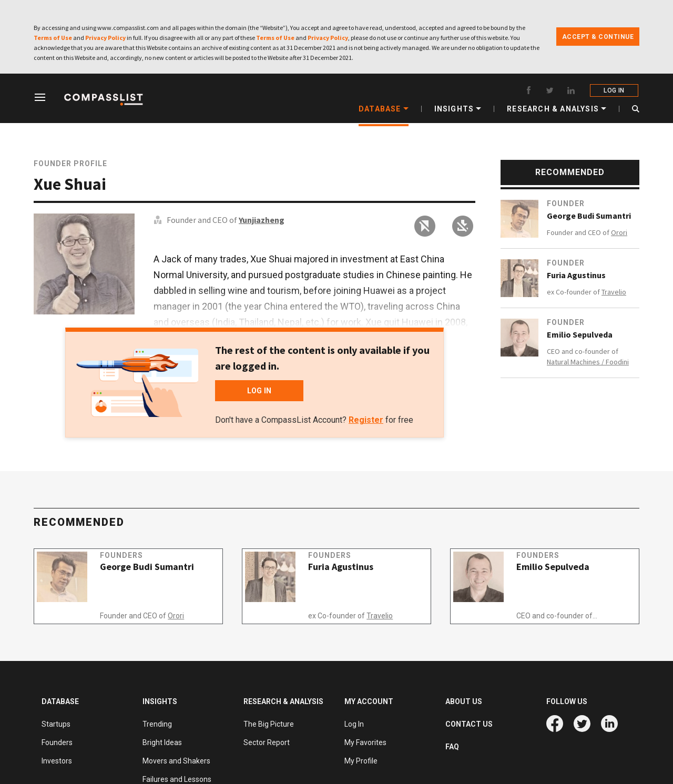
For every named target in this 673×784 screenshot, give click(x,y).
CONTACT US (469, 724)
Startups (56, 724)
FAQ (452, 747)
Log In (354, 724)
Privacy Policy (105, 38)
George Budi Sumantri (589, 216)
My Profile (361, 761)
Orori (619, 232)
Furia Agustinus (576, 275)
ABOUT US (464, 701)
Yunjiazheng (262, 220)
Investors (57, 761)
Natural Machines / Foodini (588, 362)
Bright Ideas (162, 742)
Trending (157, 724)
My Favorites (365, 742)
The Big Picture (269, 724)
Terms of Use (53, 38)
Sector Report (267, 742)
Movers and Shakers (176, 761)
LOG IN (615, 90)
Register (366, 420)
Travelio (614, 292)
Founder (566, 203)
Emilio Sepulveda (580, 334)
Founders (131, 565)
